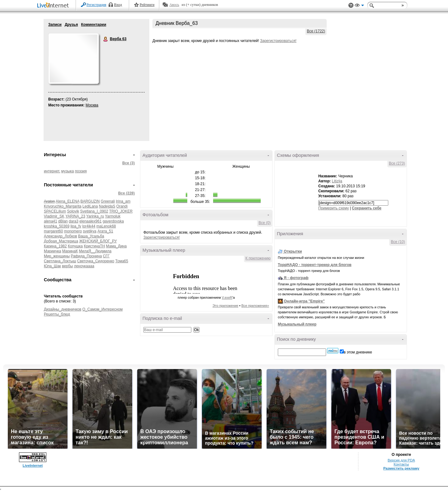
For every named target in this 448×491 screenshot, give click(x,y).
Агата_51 (105, 231)
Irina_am (123, 201)
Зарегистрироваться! (278, 41)
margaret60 (53, 231)
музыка (68, 171)
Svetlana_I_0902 (94, 211)
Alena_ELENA (68, 201)
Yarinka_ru (95, 216)
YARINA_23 (75, 216)
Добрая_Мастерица (61, 241)
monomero (73, 231)
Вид (359, 6)
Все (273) (397, 163)
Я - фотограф (296, 278)
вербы (67, 266)
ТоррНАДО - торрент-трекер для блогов (315, 265)
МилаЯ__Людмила (95, 251)
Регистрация (96, 5)
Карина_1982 (55, 246)
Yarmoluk (113, 216)
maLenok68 (106, 226)
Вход (118, 5)
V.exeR (227, 297)
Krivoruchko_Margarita (63, 206)
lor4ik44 (89, 226)
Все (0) (265, 223)
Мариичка (52, 251)
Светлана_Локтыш (60, 261)
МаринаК (70, 251)
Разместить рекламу (401, 468)
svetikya (89, 231)
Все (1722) (316, 31)
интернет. (52, 171)
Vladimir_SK (54, 216)
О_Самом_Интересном (103, 309)
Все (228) (126, 193)
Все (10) (398, 242)
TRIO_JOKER (121, 211)
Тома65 (122, 261)
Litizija (337, 181)
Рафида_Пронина (86, 256)
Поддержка (351, 5)
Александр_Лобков (61, 236)
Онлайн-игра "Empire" (304, 301)
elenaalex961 (90, 221)
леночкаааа (84, 266)
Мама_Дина (117, 246)
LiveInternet (54, 6)
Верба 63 (106, 39)
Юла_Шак (52, 266)
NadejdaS (107, 206)
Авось (174, 5)
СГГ (106, 256)
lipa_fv (76, 226)
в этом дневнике (358, 352)
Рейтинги (147, 5)
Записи (55, 25)
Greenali (108, 201)
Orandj (122, 206)
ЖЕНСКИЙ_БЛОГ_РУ (98, 241)
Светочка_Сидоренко (96, 261)
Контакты (401, 464)
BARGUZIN (90, 201)
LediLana (90, 206)
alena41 (51, 221)
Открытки (293, 251)
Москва (92, 105)
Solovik (73, 211)
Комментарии (93, 25)
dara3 (74, 221)
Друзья (71, 25)
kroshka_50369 (57, 226)
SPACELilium (55, 211)
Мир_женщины (57, 256)
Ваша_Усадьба (91, 236)
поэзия (81, 171)
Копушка (75, 246)
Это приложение (225, 306)
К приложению (258, 258)
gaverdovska (113, 221)
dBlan (63, 221)
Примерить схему (334, 208)
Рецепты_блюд (57, 314)
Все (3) (128, 163)
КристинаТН (94, 246)
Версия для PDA (401, 460)
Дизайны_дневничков (63, 309)
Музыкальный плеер (297, 324)
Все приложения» (255, 306)
